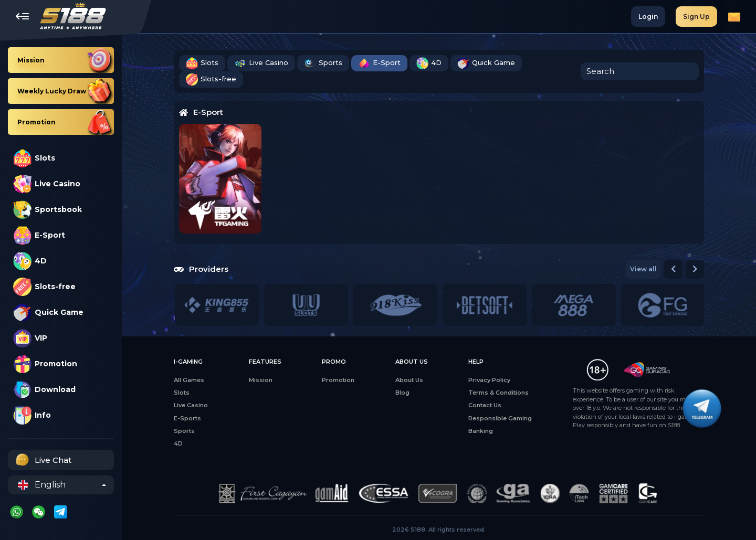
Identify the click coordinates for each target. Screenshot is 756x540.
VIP (30, 338)
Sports (323, 63)
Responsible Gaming (500, 418)
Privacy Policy (489, 380)
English (42, 485)
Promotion (45, 364)
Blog (402, 393)
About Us (409, 380)
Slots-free (44, 287)
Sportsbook (48, 210)
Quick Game (48, 313)
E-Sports (187, 418)
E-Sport (39, 235)
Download (44, 390)
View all (643, 269)
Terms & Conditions (498, 393)
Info (32, 415)
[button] (673, 269)
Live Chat (42, 460)
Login (648, 17)
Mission (261, 380)
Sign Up (696, 17)
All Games (189, 380)
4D (30, 261)
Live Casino (47, 184)
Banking (481, 431)
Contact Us (485, 405)
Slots (34, 158)
